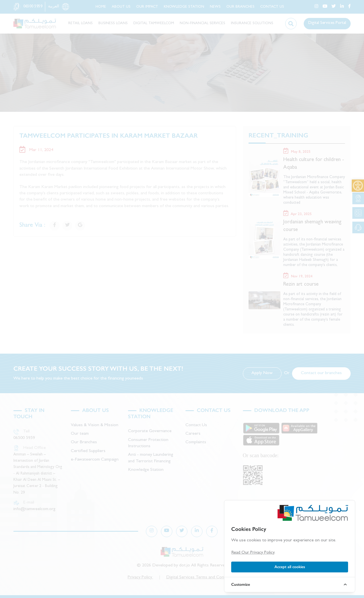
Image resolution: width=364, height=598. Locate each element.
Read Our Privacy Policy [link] (253, 553)
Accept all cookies (290, 567)
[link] (358, 186)
